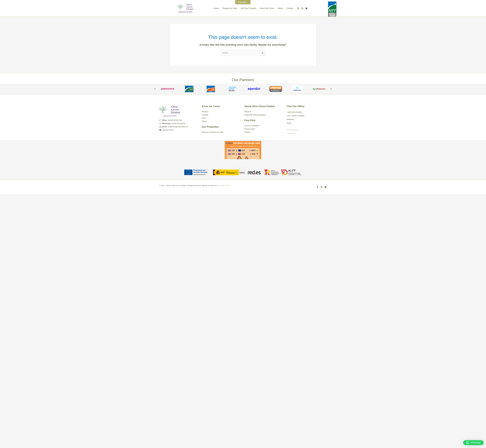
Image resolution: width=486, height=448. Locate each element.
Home (216, 8)
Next (331, 89)
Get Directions (293, 130)
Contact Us (291, 134)
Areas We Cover (267, 8)
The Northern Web (223, 186)
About (280, 8)
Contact (290, 8)
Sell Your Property (248, 8)
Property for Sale (230, 8)
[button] (473, 443)
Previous (155, 89)
